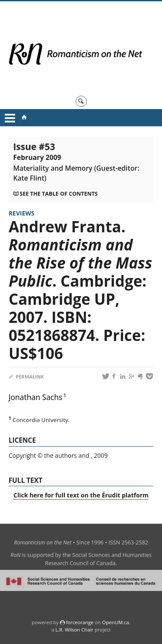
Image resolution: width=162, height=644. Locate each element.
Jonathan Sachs (35, 397)
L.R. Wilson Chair (74, 630)
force (79, 622)
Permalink (26, 377)
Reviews (22, 213)
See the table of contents (59, 194)
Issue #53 (76, 162)
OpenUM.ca (115, 622)
